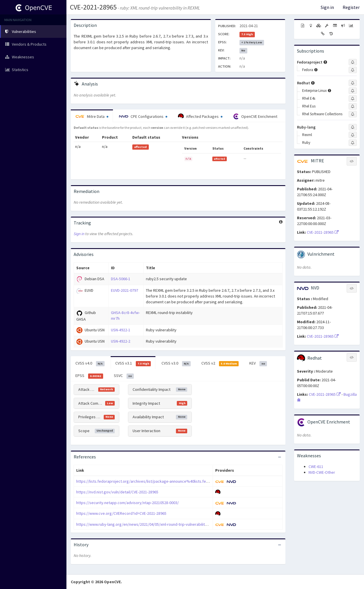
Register (351, 7)
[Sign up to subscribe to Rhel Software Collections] (353, 114)
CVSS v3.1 (133, 363)
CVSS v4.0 (90, 363)
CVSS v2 (220, 363)
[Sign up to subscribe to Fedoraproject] (353, 62)
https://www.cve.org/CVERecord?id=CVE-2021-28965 (121, 513)
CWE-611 (316, 467)
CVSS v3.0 (176, 363)
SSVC (124, 376)
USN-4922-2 (121, 341)
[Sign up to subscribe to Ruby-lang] (353, 127)
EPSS (89, 376)
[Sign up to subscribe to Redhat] (353, 83)
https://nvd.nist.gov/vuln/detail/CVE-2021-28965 (117, 492)
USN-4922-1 (121, 330)
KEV (258, 363)
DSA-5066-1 (121, 279)
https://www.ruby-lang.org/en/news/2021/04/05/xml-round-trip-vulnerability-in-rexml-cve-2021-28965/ (164, 524)
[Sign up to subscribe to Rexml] (353, 135)
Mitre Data (92, 116)
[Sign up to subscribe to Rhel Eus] (353, 106)
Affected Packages (200, 116)
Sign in (327, 7)
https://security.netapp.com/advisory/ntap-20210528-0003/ (128, 503)
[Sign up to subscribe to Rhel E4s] (353, 99)
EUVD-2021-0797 (125, 290)
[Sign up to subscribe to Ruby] (353, 143)
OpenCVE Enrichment (255, 116)
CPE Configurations (143, 116)
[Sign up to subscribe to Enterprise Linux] (353, 91)
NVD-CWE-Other (322, 472)
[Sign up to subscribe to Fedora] (353, 70)
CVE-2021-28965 (93, 7)
